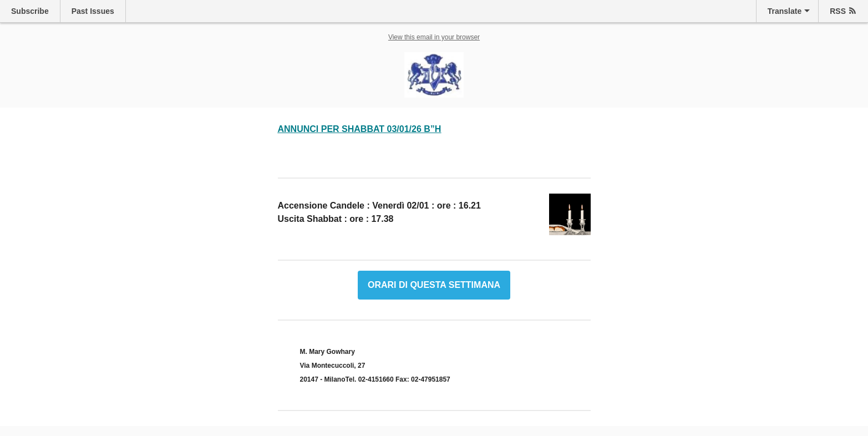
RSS (838, 11)
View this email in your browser (434, 37)
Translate (785, 11)
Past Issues (93, 11)
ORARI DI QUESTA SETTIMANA (434, 285)
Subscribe (30, 11)
